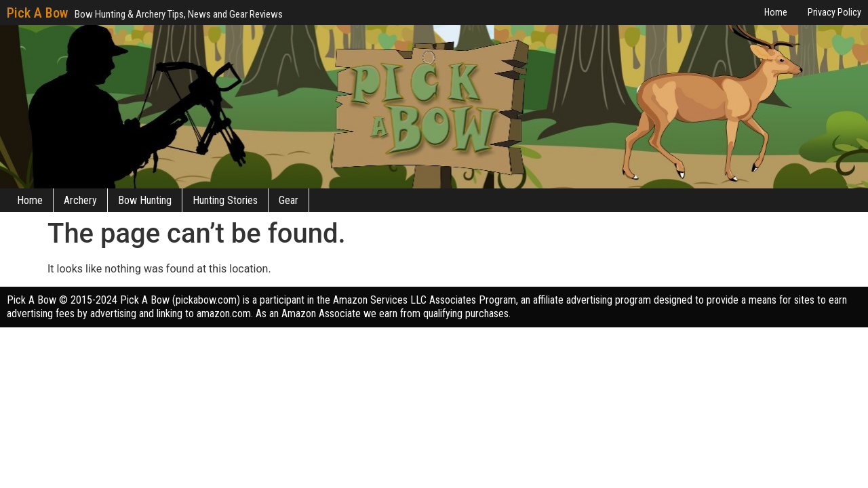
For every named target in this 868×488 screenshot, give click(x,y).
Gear (289, 200)
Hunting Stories (225, 200)
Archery (80, 200)
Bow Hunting (145, 200)
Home (30, 200)
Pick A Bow (37, 13)
